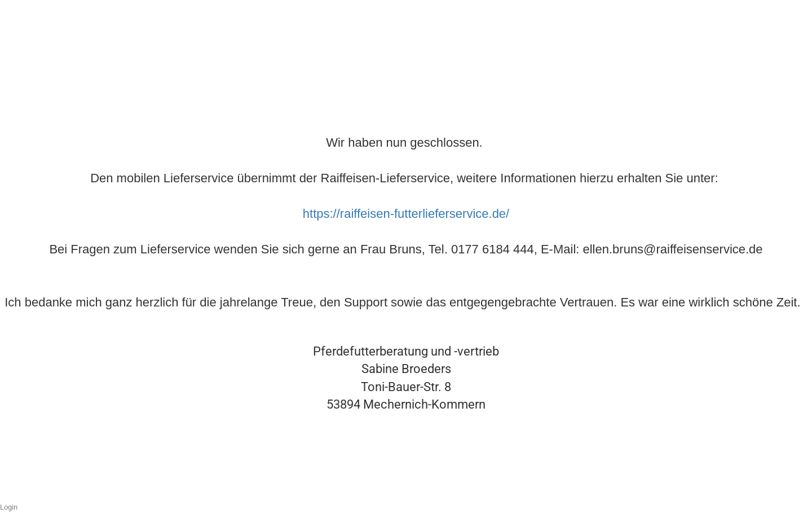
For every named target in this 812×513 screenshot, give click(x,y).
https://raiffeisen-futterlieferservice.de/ (406, 214)
